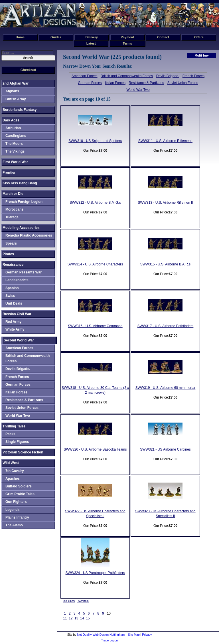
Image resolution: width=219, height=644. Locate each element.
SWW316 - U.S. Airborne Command (95, 326)
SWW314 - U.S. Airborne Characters (95, 264)
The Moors (14, 144)
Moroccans (14, 209)
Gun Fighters (16, 502)
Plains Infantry (17, 517)
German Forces (90, 83)
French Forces (193, 76)
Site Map (134, 635)
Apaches (13, 479)
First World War (15, 162)
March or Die (13, 194)
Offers (199, 37)
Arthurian (13, 128)
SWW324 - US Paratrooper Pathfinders (95, 573)
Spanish (12, 288)
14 (82, 618)
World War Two (138, 90)
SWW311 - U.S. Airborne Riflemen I (165, 141)
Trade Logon (110, 640)
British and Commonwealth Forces (127, 76)
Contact (163, 37)
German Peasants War (24, 272)
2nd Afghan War (16, 83)
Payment (127, 37)
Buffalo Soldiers (19, 486)
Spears (11, 243)
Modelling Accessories (21, 228)
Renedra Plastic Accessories (29, 235)
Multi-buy (202, 55)
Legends (12, 510)
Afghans (12, 91)
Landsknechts (17, 280)
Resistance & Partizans (146, 83)
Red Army (13, 322)
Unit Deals (14, 303)
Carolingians (16, 136)
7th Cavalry (15, 471)
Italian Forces (115, 83)
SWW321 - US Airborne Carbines (165, 449)
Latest (91, 43)
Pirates (8, 254)
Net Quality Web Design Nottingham (101, 635)
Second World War (19, 340)
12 (71, 618)
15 (88, 618)
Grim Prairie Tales (20, 494)
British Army (16, 99)
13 (76, 618)
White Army (15, 329)
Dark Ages (11, 120)
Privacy (147, 635)
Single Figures (17, 442)
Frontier (9, 173)
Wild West (11, 463)
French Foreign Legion (24, 202)
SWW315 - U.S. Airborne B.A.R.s (166, 264)
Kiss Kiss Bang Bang (20, 183)
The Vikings (15, 151)
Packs (10, 434)
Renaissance (13, 265)
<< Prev (69, 601)
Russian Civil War (17, 314)
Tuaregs (12, 217)
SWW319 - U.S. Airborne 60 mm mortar (166, 388)
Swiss (10, 296)
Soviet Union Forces (183, 83)
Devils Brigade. (168, 76)
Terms (127, 43)
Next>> (83, 601)
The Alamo (14, 525)
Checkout (28, 70)
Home (20, 37)
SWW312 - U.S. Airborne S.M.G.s (95, 203)
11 (65, 618)
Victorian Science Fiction (23, 452)
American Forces (85, 76)
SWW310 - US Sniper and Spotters (95, 141)
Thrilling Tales (14, 426)
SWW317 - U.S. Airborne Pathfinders (166, 326)
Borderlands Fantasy (20, 110)
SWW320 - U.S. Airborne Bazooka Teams (95, 449)
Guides (56, 37)
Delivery (92, 37)
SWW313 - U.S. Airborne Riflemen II (165, 203)
